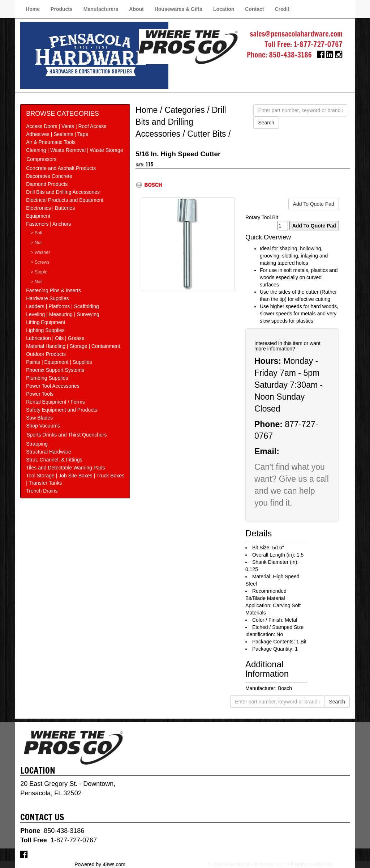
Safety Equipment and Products (62, 410)
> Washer (40, 252)
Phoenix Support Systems (55, 370)
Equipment (38, 216)
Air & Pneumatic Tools (51, 142)
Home (33, 9)
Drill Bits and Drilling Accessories (63, 192)
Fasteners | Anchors (48, 224)
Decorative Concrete (49, 176)
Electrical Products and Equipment (65, 200)
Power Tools (40, 394)
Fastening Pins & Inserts (53, 290)
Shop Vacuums (43, 426)
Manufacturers (101, 9)
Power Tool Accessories (53, 386)
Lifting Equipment (46, 322)
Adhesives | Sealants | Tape (57, 134)
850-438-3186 (290, 55)
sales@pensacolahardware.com (296, 34)
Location (224, 9)
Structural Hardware (49, 452)
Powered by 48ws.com (100, 864)
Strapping (37, 444)
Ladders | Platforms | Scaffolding (63, 306)
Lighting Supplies (45, 330)
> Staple (39, 272)
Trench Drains (42, 491)
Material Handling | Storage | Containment (73, 346)
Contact (254, 9)
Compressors (41, 159)
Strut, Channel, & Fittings (54, 460)
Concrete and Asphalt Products (61, 168)
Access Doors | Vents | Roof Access (66, 126)
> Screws (40, 262)
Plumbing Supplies (47, 378)
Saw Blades (39, 418)
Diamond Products (47, 184)
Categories (185, 110)
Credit (282, 9)
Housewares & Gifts (178, 9)
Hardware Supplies (47, 298)
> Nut (36, 243)
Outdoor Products (46, 354)
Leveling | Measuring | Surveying (63, 314)
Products (62, 9)
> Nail (37, 282)
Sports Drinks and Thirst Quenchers (66, 435)
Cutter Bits (206, 134)
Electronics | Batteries (50, 208)
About (136, 9)
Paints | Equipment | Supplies (59, 362)
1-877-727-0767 (318, 44)
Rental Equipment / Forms (55, 402)
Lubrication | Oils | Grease (55, 338)
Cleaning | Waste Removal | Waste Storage (74, 150)
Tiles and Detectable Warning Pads (65, 468)
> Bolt (37, 233)
